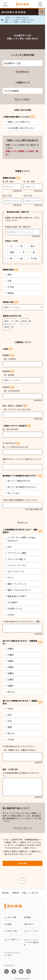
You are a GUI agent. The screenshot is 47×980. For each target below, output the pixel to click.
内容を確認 (23, 863)
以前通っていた (13, 608)
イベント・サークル (16, 565)
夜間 (8, 727)
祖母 (11, 252)
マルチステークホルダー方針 (12, 954)
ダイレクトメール (14, 571)
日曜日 (9, 686)
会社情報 (8, 924)
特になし (10, 692)
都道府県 (9, 371)
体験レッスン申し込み (30, 893)
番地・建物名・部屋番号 (15, 406)
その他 (32, 258)
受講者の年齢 (10, 302)
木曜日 (9, 667)
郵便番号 (9, 355)
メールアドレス (11, 443)
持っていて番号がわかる (18, 481)
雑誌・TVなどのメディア (18, 590)
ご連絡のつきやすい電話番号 (17, 426)
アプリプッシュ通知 (16, 553)
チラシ (9, 578)
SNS (8, 547)
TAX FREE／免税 (11, 931)
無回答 (9, 293)
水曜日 (9, 661)
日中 (8, 715)
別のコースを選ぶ (22, 99)
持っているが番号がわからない (21, 487)
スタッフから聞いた (16, 559)
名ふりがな (28, 196)
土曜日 (9, 679)
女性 (8, 281)
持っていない (12, 493)
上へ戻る (23, 879)
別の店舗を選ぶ (22, 71)
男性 (8, 275)
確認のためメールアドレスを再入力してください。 (22, 460)
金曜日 (9, 673)
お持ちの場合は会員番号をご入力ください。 (21, 500)
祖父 (31, 246)
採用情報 (27, 917)
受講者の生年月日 (12, 316)
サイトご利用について (12, 940)
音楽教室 (15, 893)
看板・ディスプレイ (15, 584)
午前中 (9, 709)
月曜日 (9, 649)
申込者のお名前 (11, 227)
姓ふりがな (7, 196)
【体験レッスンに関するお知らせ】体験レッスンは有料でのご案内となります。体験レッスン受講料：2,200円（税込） (20, 20)
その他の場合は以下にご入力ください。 (21, 621)
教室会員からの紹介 (16, 596)
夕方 (8, 721)
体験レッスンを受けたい (18, 122)
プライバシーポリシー (22, 828)
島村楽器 (5, 893)
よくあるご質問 (11, 917)
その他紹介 (11, 602)
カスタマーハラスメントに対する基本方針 (31, 942)
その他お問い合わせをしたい (20, 128)
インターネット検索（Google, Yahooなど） (20, 539)
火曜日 (9, 655)
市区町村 (9, 387)
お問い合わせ (29, 924)
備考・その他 (10, 769)
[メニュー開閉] (42, 12)
